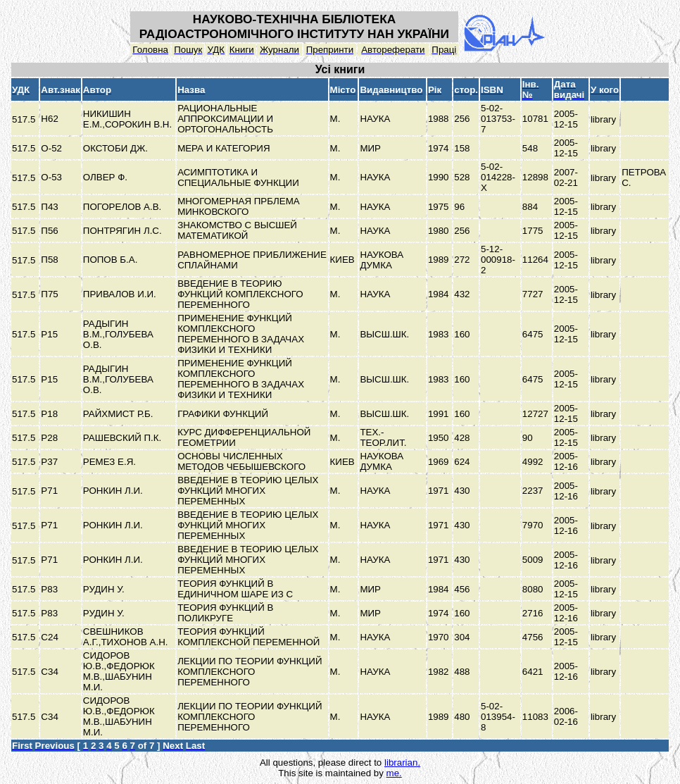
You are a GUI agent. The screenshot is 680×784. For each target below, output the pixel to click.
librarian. (402, 763)
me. (394, 773)
